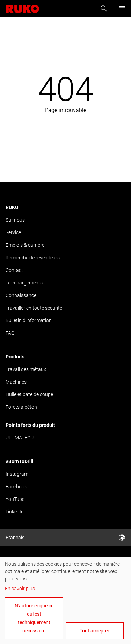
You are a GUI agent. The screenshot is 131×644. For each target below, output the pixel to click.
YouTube (15, 499)
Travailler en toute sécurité (34, 308)
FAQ (10, 333)
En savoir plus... (21, 589)
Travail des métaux (26, 369)
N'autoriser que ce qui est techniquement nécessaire (34, 618)
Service (13, 232)
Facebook (16, 487)
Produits (15, 357)
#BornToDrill (20, 461)
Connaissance (21, 295)
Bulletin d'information (29, 320)
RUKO (12, 207)
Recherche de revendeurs (33, 258)
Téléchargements (24, 283)
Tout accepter (94, 631)
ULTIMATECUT (21, 438)
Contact (14, 270)
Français (65, 538)
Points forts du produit (30, 425)
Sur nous (15, 220)
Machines (16, 382)
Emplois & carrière (25, 245)
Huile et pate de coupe (29, 394)
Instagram (17, 474)
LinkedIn (15, 512)
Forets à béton (21, 407)
